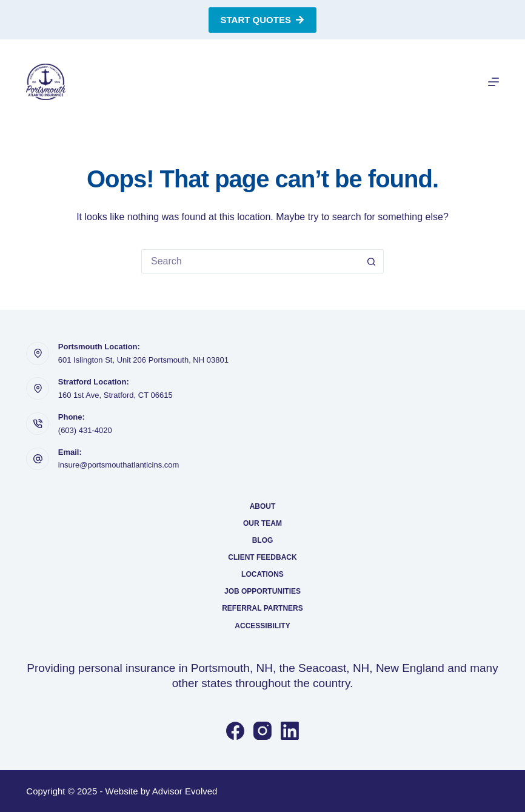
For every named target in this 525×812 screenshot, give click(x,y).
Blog (263, 540)
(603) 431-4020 (85, 430)
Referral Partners (262, 608)
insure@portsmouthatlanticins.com (119, 465)
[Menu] (493, 82)
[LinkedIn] (290, 731)
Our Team (262, 523)
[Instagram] (262, 731)
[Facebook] (235, 731)
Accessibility (262, 626)
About (263, 506)
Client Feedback (262, 557)
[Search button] (372, 261)
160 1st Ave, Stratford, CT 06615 (115, 395)
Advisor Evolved (185, 791)
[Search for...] (250, 261)
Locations (262, 574)
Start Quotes (263, 20)
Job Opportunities (262, 591)
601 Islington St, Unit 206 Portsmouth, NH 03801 (143, 360)
